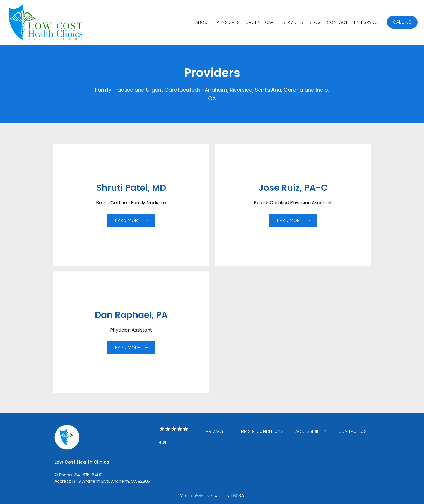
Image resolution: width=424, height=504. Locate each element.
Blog (315, 22)
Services (293, 22)
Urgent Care (261, 22)
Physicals (228, 22)
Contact (337, 22)
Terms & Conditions (260, 431)
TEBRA (237, 496)
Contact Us (352, 431)
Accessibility (311, 431)
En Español (367, 22)
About (203, 22)
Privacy (215, 431)
